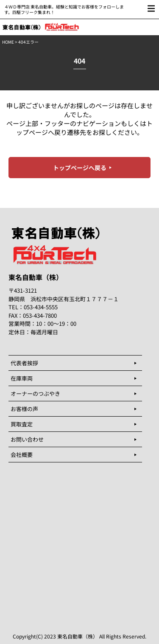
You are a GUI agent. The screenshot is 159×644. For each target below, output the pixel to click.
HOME (8, 42)
